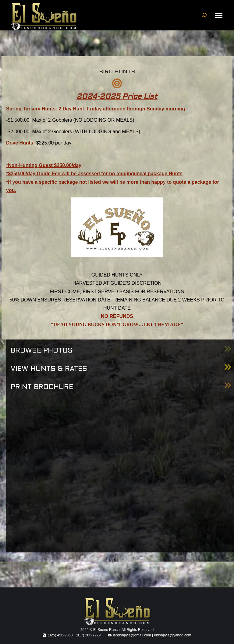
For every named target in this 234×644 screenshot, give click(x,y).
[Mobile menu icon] (219, 15)
